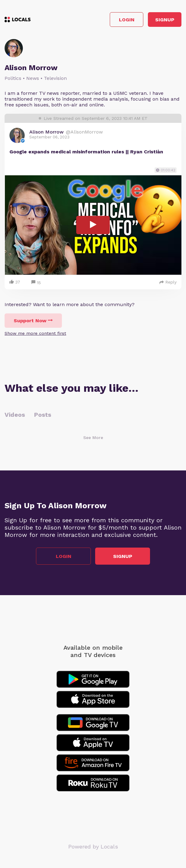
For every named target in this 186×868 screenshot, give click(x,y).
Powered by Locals (93, 847)
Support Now (33, 321)
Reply (168, 282)
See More (93, 438)
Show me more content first (35, 333)
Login (127, 20)
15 (36, 283)
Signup (165, 20)
